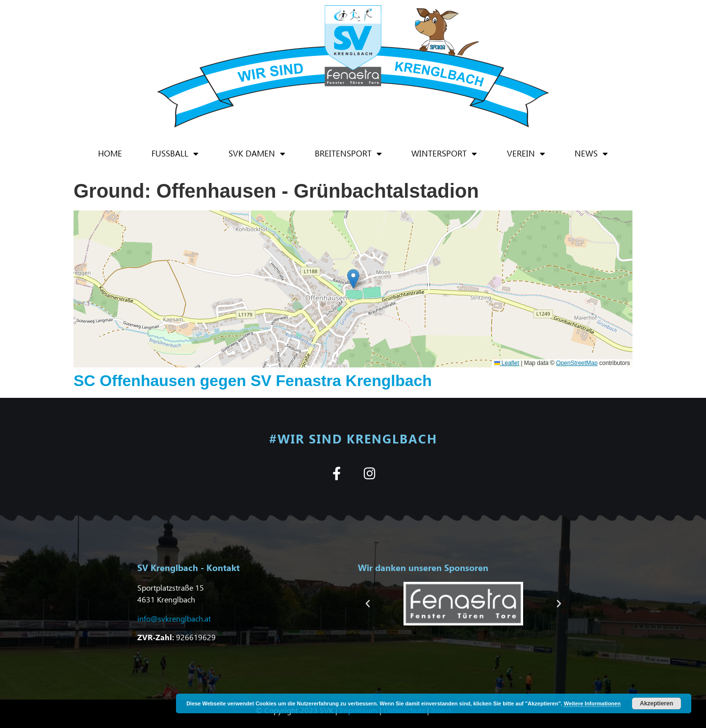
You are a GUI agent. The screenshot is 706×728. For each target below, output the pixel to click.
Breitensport (348, 154)
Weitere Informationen (592, 703)
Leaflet (507, 363)
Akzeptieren (656, 703)
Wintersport (444, 154)
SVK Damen (257, 154)
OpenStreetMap (577, 363)
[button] (353, 279)
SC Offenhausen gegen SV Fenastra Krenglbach (253, 381)
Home (110, 153)
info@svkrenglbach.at (174, 618)
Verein (526, 154)
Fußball (175, 154)
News (591, 154)
